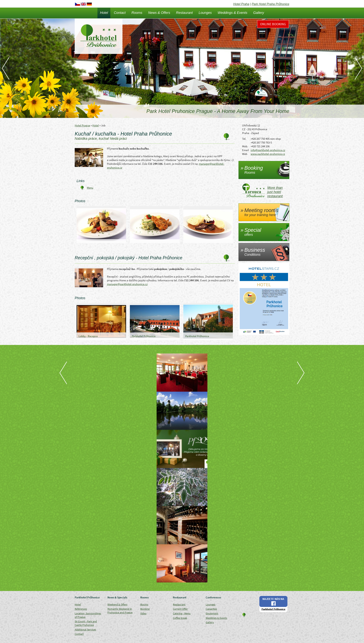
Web (245, 154)
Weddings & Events (233, 13)
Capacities (211, 609)
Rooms (137, 13)
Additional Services (85, 630)
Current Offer (180, 609)
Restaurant (184, 13)
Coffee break (180, 618)
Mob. (245, 146)
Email (246, 150)
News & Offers (159, 13)
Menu (90, 188)
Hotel (104, 13)
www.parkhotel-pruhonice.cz (268, 154)
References (81, 609)
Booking (145, 609)
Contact (120, 13)
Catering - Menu (182, 613)
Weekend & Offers (117, 604)
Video (143, 613)
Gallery (259, 13)
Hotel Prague (82, 125)
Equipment (212, 613)
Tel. (244, 139)
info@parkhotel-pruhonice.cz (268, 150)
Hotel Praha (241, 4)
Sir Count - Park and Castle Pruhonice (86, 623)
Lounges (205, 13)
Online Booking (273, 24)
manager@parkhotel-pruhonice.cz (127, 284)
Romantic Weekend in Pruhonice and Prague (120, 611)
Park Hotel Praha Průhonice (271, 4)
